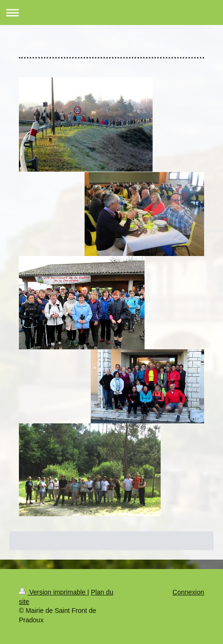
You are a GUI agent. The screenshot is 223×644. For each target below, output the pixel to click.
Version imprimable (53, 592)
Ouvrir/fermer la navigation (111, 12)
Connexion (188, 592)
